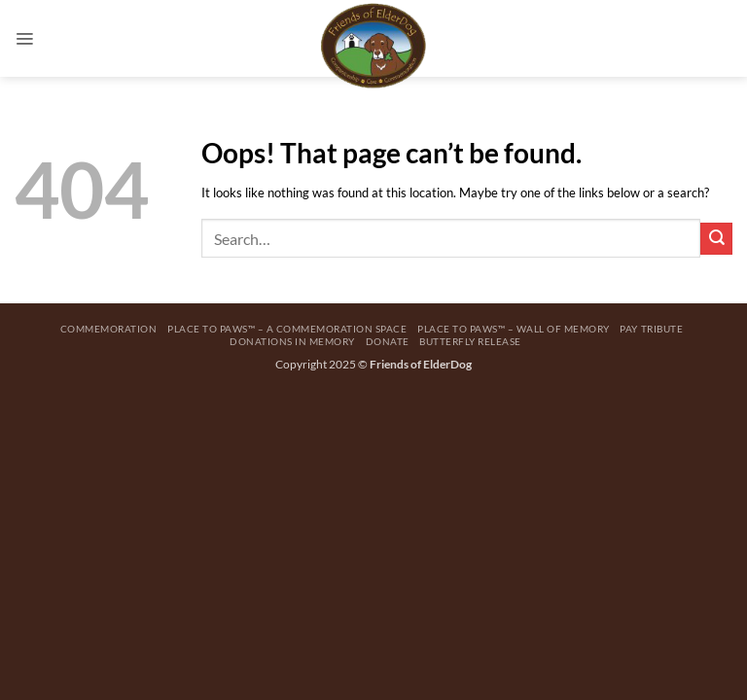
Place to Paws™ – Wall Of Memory (514, 329)
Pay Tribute (651, 329)
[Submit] (716, 239)
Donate (388, 341)
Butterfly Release (470, 341)
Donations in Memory (292, 341)
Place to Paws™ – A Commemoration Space (287, 329)
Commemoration (109, 329)
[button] (24, 38)
